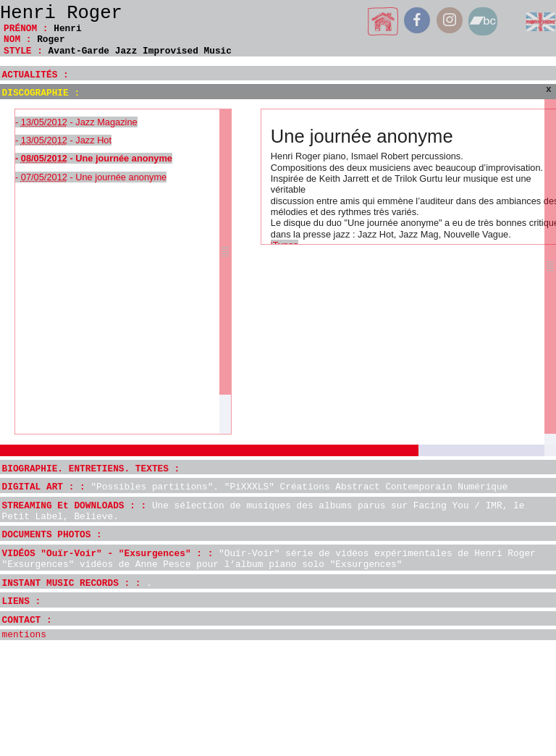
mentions (24, 635)
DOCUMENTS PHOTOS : (52, 535)
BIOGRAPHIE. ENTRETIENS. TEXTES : (91, 469)
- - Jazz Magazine (76, 122)
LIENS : (22, 601)
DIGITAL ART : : (255, 487)
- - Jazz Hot (63, 140)
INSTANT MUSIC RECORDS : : (77, 583)
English (541, 21)
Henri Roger (61, 13)
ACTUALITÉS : (35, 75)
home (383, 21)
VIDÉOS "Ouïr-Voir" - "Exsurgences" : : (269, 559)
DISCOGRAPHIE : (41, 93)
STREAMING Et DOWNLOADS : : (264, 511)
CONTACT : (27, 620)
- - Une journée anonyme (94, 158)
